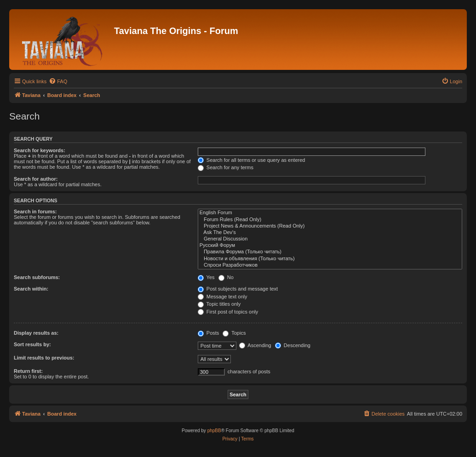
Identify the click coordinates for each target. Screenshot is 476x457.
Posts (209, 333)
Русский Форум (330, 246)
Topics (234, 333)
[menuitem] (58, 81)
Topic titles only (219, 304)
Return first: (28, 371)
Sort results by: (32, 344)
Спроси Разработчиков (330, 265)
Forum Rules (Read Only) (330, 220)
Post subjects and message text (238, 289)
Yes (206, 277)
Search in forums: (35, 211)
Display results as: (36, 333)
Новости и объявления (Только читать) (330, 259)
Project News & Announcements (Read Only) (330, 226)
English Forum (330, 213)
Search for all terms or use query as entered (252, 160)
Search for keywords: (40, 150)
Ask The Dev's (330, 233)
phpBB (214, 431)
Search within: (31, 289)
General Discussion (330, 239)
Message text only (223, 297)
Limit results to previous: (44, 358)
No (226, 277)
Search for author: (36, 179)
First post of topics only (228, 312)
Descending (293, 345)
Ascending (255, 345)
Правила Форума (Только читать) (330, 252)
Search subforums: (37, 277)
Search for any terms (226, 167)
